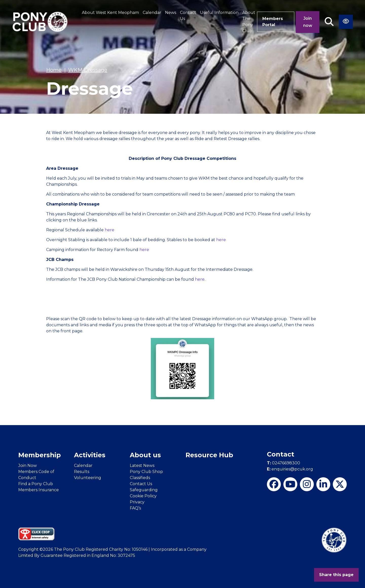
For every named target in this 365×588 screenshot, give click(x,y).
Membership (40, 455)
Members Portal (273, 22)
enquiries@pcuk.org (290, 469)
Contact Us (188, 16)
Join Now (28, 466)
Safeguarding (144, 490)
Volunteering (88, 478)
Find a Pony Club (36, 484)
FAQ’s (135, 508)
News (171, 13)
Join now (308, 22)
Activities (90, 455)
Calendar (152, 13)
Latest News (142, 466)
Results (82, 472)
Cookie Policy (143, 496)
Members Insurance (39, 490)
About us (145, 455)
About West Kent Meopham (110, 13)
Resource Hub (209, 455)
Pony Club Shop (146, 472)
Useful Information (219, 13)
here (109, 230)
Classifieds (140, 478)
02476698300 (284, 463)
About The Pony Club (249, 22)
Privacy (137, 502)
